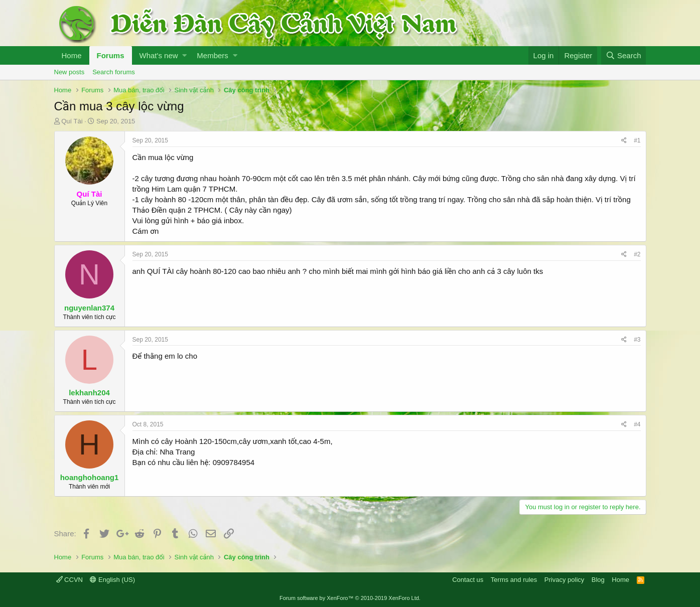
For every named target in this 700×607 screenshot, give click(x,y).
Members (213, 55)
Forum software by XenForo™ (350, 598)
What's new (159, 55)
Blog (598, 580)
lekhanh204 (89, 393)
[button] (184, 55)
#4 (637, 424)
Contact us (468, 580)
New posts (69, 72)
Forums (111, 55)
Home (72, 55)
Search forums (114, 72)
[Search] (624, 55)
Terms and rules (514, 580)
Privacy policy (564, 580)
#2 (637, 254)
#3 (637, 340)
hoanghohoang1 (90, 477)
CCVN (69, 580)
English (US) (112, 580)
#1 (637, 140)
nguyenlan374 (89, 308)
